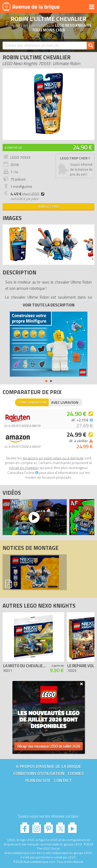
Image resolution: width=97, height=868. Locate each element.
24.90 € (83, 147)
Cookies (76, 773)
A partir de (13, 148)
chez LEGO (28, 194)
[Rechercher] (91, 46)
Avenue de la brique (31, 7)
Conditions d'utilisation (39, 773)
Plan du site (38, 780)
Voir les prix (48, 207)
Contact (63, 780)
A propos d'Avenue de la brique (49, 766)
